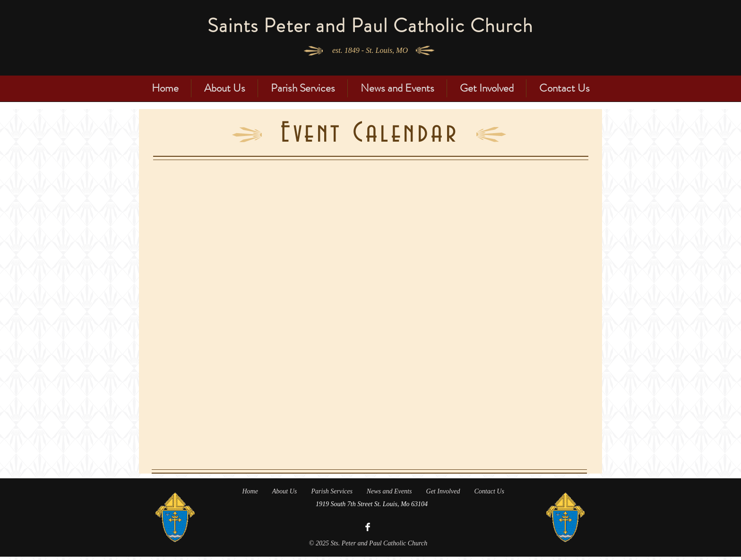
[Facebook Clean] (368, 527)
